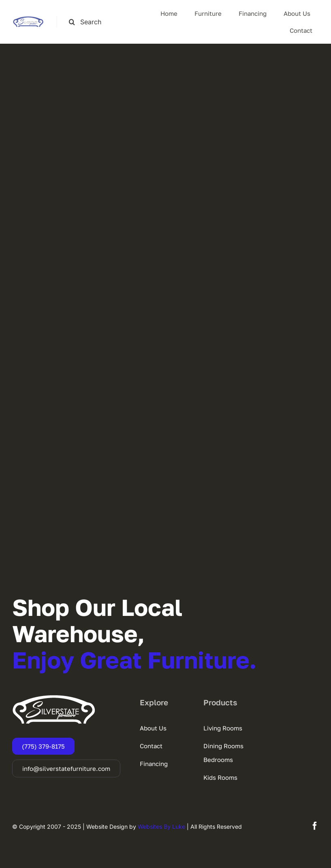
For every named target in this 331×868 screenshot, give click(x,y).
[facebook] (315, 826)
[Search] (72, 22)
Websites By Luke (161, 827)
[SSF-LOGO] (28, 19)
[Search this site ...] (89, 22)
